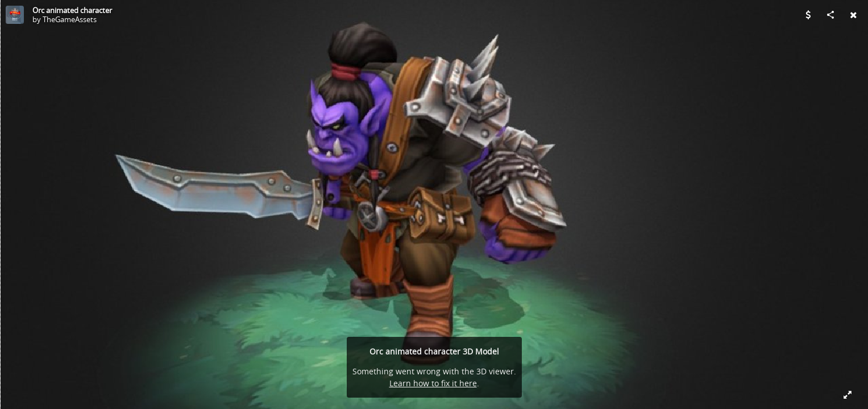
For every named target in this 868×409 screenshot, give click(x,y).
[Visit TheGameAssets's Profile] (15, 15)
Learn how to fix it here (433, 383)
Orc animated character (72, 10)
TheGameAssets (70, 19)
